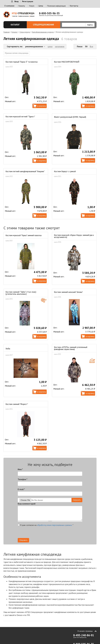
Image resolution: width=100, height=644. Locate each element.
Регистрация (28, 1)
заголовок (60, 46)
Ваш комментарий (27, 504)
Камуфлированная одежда (43, 32)
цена (50, 46)
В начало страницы (85, 631)
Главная (7, 32)
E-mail (21, 489)
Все (91, 46)
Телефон (23, 479)
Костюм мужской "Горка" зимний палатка (24, 235)
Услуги (32, 6)
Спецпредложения (45, 25)
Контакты (74, 6)
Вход (16, 1)
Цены (41, 6)
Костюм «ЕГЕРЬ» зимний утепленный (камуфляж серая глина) (71, 348)
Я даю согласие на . (46, 525)
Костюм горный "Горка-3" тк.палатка (22, 62)
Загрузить (77, 500)
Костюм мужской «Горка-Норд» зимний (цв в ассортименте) (74, 236)
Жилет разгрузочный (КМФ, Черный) (70, 117)
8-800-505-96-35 (49, 13)
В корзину (42, 106)
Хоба (8, 349)
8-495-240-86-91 (84, 635)
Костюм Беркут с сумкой (65, 171)
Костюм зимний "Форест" (17, 404)
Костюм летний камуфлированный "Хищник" (25, 171)
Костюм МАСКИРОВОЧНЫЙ (67, 62)
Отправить (23, 540)
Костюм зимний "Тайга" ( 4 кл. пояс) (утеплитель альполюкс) (21, 293)
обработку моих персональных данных (54, 525)
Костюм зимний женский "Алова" (68, 292)
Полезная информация (56, 6)
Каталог (16, 25)
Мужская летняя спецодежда (17, 53)
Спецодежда (25, 32)
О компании (9, 6)
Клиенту (22, 6)
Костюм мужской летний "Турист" (20, 116)
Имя (20, 469)
